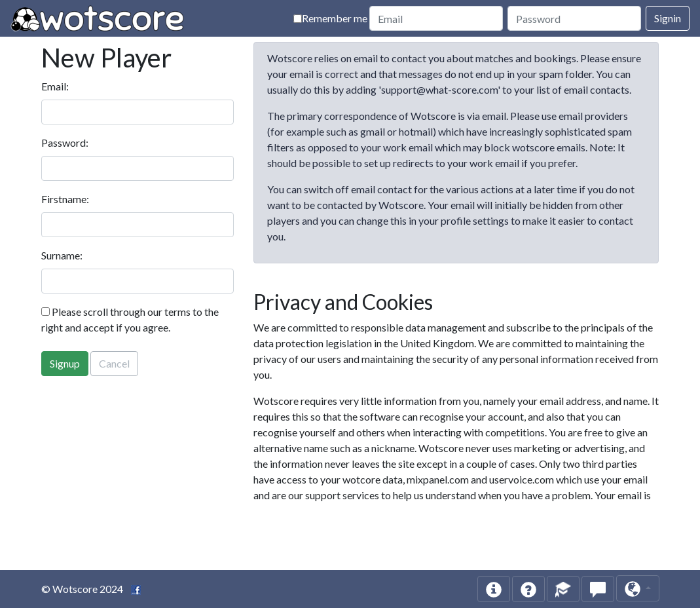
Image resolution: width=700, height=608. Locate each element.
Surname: (62, 255)
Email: (55, 86)
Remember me (330, 18)
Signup (65, 363)
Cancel (114, 363)
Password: (65, 142)
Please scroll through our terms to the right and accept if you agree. (130, 319)
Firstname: (65, 199)
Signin (668, 18)
